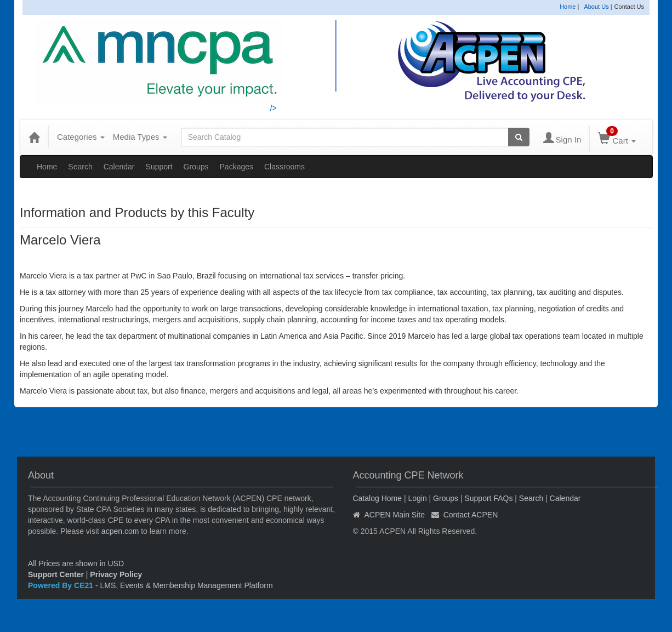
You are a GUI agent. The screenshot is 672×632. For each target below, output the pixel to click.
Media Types (140, 137)
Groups (196, 167)
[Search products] (519, 137)
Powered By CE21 (62, 585)
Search (80, 167)
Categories (81, 137)
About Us (596, 7)
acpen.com (120, 531)
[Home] (34, 137)
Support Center (56, 574)
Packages (237, 167)
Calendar (119, 167)
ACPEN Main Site (395, 515)
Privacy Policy (116, 574)
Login (417, 498)
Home (568, 7)
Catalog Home (378, 498)
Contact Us (629, 7)
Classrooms (284, 167)
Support (159, 167)
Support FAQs (488, 498)
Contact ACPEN (471, 515)
